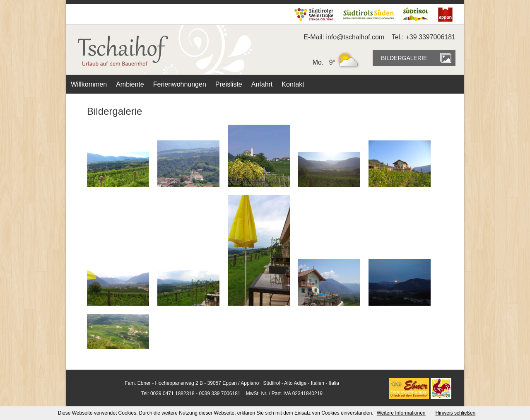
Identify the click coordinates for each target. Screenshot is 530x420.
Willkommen (89, 84)
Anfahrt (262, 84)
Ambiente (130, 84)
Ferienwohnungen (180, 84)
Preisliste (229, 84)
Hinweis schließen (456, 413)
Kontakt (293, 84)
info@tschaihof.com (355, 37)
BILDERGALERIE (404, 58)
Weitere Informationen (401, 413)
